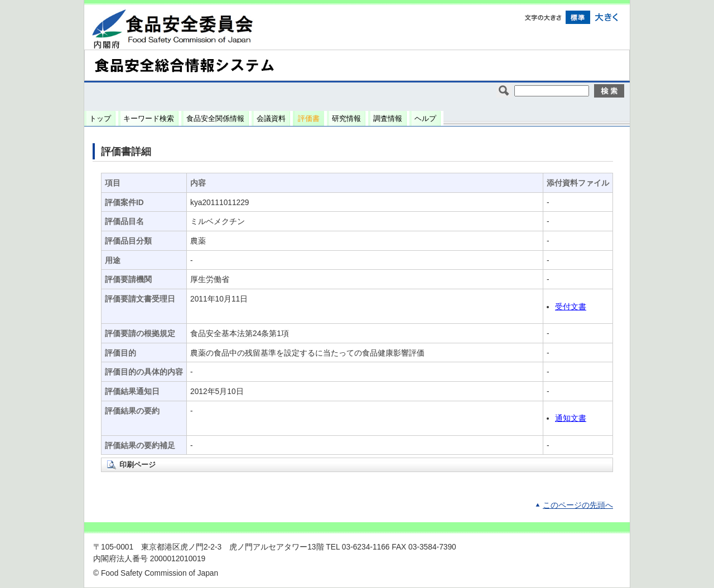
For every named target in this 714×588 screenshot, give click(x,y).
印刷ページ (138, 465)
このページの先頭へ (578, 505)
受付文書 (571, 307)
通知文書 (571, 418)
